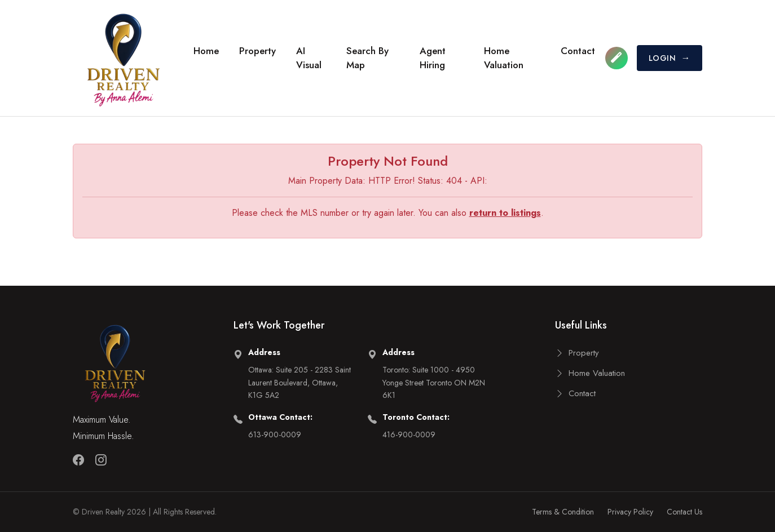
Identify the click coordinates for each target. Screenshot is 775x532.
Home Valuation (504, 58)
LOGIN (670, 58)
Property (257, 51)
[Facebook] (78, 460)
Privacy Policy (630, 512)
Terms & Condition (563, 512)
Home (206, 51)
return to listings (505, 213)
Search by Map (367, 58)
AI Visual (309, 58)
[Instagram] (101, 460)
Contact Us (684, 512)
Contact (578, 51)
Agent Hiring (433, 58)
